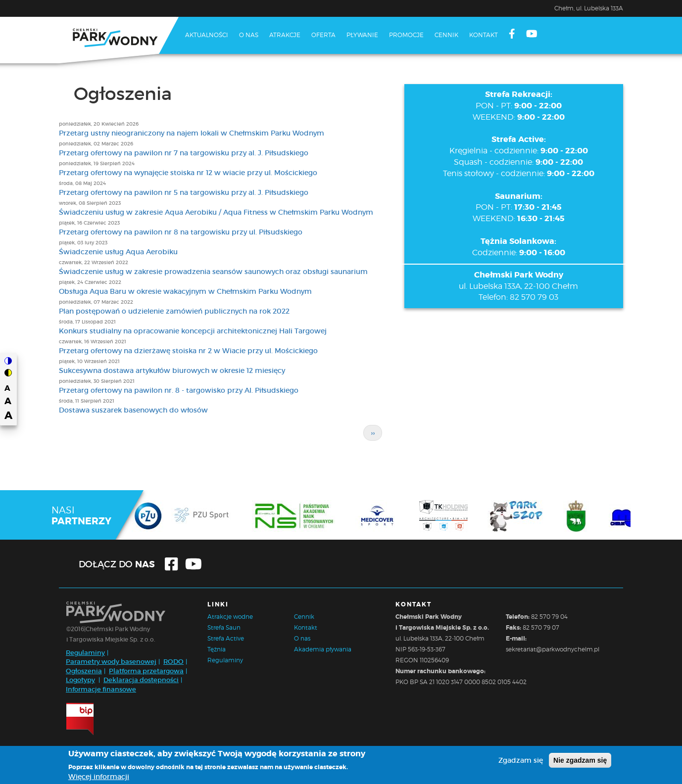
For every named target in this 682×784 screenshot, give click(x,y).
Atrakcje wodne (230, 617)
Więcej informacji (99, 777)
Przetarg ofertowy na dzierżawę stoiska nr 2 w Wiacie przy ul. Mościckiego (188, 351)
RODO (173, 662)
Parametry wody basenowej (111, 662)
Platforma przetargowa (146, 671)
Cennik (446, 35)
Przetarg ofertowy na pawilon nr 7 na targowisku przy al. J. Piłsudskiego (184, 153)
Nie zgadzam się (580, 760)
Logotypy (80, 680)
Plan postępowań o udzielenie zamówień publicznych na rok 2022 (174, 311)
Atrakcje (285, 35)
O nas (249, 35)
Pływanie (362, 35)
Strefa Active (226, 638)
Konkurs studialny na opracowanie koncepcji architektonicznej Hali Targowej (193, 331)
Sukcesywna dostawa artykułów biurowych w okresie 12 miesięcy (172, 370)
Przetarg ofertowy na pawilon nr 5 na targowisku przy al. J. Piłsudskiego (184, 192)
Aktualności (207, 35)
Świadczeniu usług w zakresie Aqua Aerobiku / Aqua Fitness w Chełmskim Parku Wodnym (216, 212)
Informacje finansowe (101, 689)
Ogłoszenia (84, 671)
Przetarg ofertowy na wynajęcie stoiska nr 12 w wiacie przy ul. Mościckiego (188, 173)
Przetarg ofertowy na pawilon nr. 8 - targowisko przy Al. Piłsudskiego (179, 390)
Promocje (406, 35)
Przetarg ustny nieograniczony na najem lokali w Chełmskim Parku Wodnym (192, 133)
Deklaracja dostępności (141, 680)
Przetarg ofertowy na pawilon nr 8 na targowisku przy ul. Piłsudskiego (181, 232)
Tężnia (217, 649)
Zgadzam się (521, 760)
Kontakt (484, 35)
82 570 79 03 (534, 297)
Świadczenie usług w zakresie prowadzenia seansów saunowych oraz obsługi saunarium (213, 272)
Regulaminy (85, 653)
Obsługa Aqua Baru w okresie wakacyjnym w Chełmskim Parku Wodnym (185, 291)
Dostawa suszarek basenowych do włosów (133, 410)
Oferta (323, 35)
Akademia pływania (323, 649)
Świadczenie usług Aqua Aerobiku (118, 252)
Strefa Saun (224, 627)
